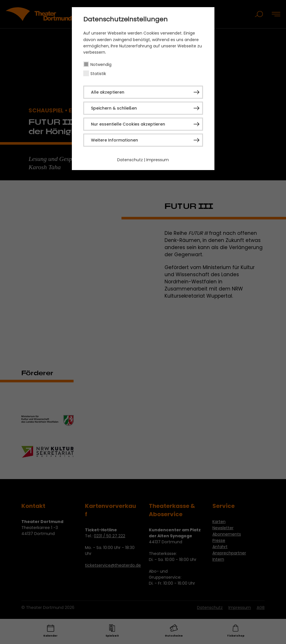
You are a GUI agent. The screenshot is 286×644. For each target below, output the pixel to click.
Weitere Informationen (114, 140)
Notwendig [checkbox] (101, 64)
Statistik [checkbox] (98, 74)
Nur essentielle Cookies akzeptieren (128, 124)
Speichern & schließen (114, 108)
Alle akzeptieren (108, 92)
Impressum (158, 160)
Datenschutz (130, 160)
